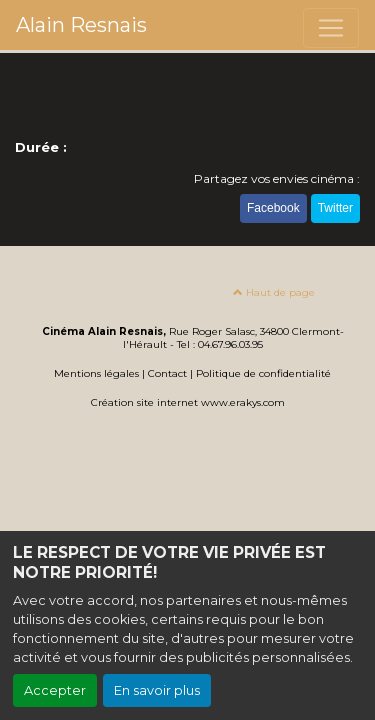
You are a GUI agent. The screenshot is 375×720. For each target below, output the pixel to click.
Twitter (335, 208)
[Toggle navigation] (331, 28)
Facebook (273, 208)
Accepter (55, 690)
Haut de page (274, 292)
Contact (167, 373)
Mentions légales (96, 373)
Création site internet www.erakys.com (188, 402)
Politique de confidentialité (263, 373)
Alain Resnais (81, 25)
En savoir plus (157, 690)
